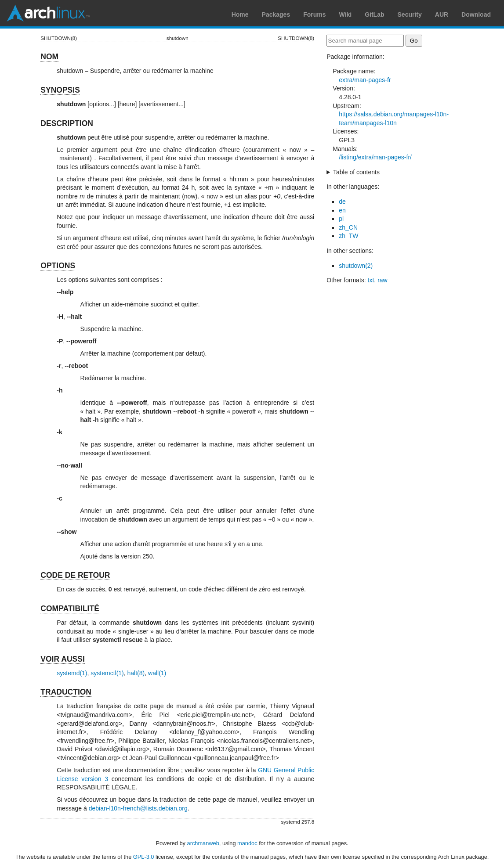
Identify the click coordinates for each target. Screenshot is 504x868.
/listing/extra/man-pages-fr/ (375, 157)
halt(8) (136, 673)
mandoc (247, 843)
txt (371, 280)
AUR (442, 14)
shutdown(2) (356, 266)
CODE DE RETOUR (75, 575)
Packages (276, 14)
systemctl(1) (107, 673)
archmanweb (203, 843)
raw (383, 280)
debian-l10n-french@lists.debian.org (138, 808)
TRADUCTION (66, 692)
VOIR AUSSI (62, 659)
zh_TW (348, 236)
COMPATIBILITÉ (70, 609)
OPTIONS (58, 266)
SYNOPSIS (60, 90)
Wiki (346, 14)
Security (410, 14)
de (342, 202)
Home (240, 14)
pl (341, 219)
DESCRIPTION (67, 123)
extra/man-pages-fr (365, 80)
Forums (314, 14)
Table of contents (356, 172)
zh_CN (348, 227)
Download (476, 14)
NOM (49, 57)
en (342, 210)
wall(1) (157, 673)
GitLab (374, 14)
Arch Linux (48, 13)
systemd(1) (72, 673)
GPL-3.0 (144, 857)
